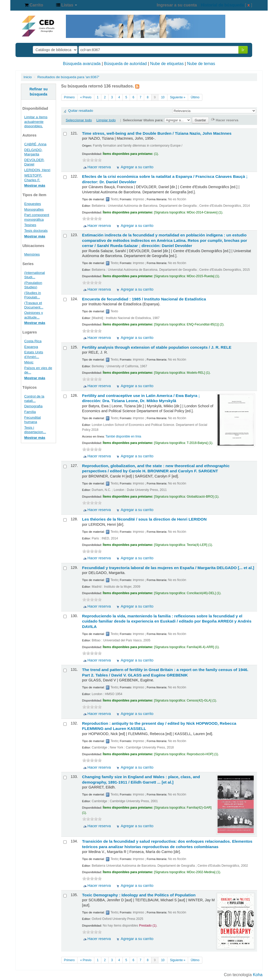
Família (30, 412)
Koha (258, 975)
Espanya (31, 347)
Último (195, 97)
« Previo (86, 97)
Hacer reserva (99, 167)
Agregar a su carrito (137, 167)
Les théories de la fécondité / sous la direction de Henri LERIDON (144, 519)
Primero (69, 97)
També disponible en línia (123, 436)
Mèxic (29, 362)
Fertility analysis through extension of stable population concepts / (157, 347)
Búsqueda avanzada (82, 64)
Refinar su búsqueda (38, 92)
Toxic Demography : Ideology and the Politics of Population (139, 895)
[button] (34, 5)
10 (163, 97)
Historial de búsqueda (222, 5)
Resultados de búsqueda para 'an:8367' (68, 77)
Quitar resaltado (81, 111)
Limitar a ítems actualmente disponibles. (36, 121)
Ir (243, 50)
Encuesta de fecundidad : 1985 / (144, 299)
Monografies (34, 209)
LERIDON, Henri (37, 170)
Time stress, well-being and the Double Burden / (157, 133)
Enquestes (33, 204)
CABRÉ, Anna (35, 144)
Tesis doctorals (36, 231)
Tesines (30, 225)
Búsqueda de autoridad (125, 64)
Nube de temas (201, 64)
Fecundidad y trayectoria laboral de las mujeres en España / (168, 568)
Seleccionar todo (79, 120)
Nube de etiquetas (167, 64)
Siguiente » (178, 97)
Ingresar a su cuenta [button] (177, 5)
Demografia (33, 406)
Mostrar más (35, 185)
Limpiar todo (106, 120)
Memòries (32, 254)
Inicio (28, 77)
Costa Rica (33, 341)
